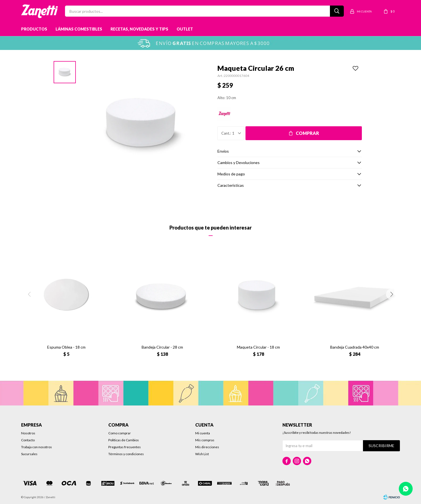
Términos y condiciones (126, 454)
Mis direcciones (207, 447)
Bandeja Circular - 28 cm (162, 347)
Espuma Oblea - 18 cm (66, 347)
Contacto (28, 440)
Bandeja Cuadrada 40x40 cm (355, 347)
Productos (34, 29)
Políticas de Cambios (124, 440)
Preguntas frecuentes (125, 447)
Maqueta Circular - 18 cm (258, 347)
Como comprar (120, 433)
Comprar (307, 133)
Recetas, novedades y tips (139, 29)
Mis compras (205, 440)
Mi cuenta (203, 433)
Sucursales (29, 454)
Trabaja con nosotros (37, 447)
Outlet (185, 29)
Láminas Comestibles (79, 29)
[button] (392, 294)
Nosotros (28, 433)
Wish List (202, 454)
